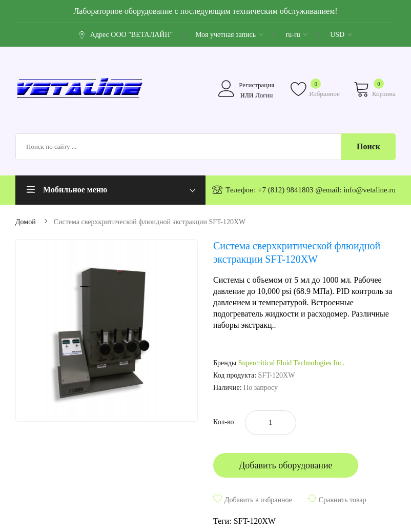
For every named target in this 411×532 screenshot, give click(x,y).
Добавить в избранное (258, 500)
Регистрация (256, 85)
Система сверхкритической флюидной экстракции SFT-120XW (150, 222)
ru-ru (297, 35)
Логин (264, 95)
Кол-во (224, 422)
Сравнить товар (343, 500)
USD (341, 35)
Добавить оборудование (286, 465)
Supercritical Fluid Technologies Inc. (291, 363)
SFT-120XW (255, 521)
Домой (26, 222)
